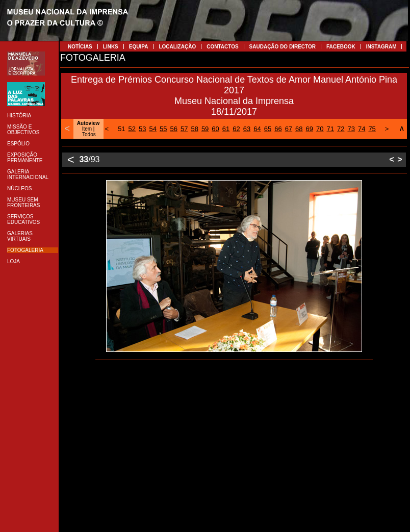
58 (194, 129)
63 (247, 129)
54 (153, 129)
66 (278, 129)
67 (289, 129)
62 (236, 129)
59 (205, 129)
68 (299, 129)
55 (163, 129)
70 (320, 129)
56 (173, 129)
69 (310, 129)
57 (184, 129)
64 (257, 129)
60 (215, 129)
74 (362, 129)
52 (132, 129)
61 (226, 129)
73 (351, 129)
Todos (89, 134)
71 (330, 129)
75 (372, 129)
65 (268, 129)
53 (142, 129)
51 (121, 129)
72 (341, 129)
